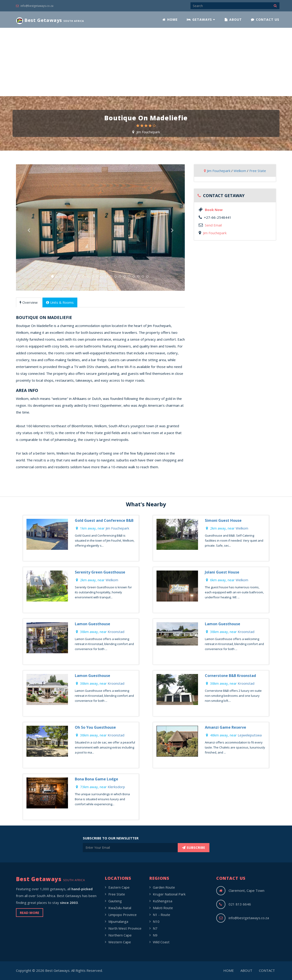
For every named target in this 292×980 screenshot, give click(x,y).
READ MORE (30, 913)
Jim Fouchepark (148, 132)
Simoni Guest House (223, 520)
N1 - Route (162, 915)
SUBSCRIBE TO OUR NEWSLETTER (111, 838)
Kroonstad (116, 632)
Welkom (240, 171)
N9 (155, 935)
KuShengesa (163, 901)
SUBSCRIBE (194, 847)
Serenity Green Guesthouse (100, 572)
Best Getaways (50, 21)
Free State (258, 171)
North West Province (125, 928)
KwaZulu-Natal (120, 908)
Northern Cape (120, 935)
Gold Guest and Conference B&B (104, 520)
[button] (29, 259)
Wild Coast (161, 942)
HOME (170, 19)
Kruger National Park (169, 894)
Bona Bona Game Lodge (96, 779)
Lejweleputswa (250, 735)
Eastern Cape (119, 887)
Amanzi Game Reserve (226, 727)
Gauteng (115, 901)
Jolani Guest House (222, 572)
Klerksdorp (116, 787)
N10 (156, 921)
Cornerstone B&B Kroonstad (230, 676)
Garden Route (164, 887)
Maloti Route (163, 908)
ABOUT (233, 19)
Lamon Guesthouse (93, 624)
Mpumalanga (118, 921)
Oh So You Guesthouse (95, 727)
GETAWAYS (201, 19)
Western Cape (120, 942)
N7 (155, 928)
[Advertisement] (146, 62)
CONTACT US (265, 19)
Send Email (213, 225)
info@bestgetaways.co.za (35, 6)
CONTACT (267, 970)
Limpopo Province (123, 915)
